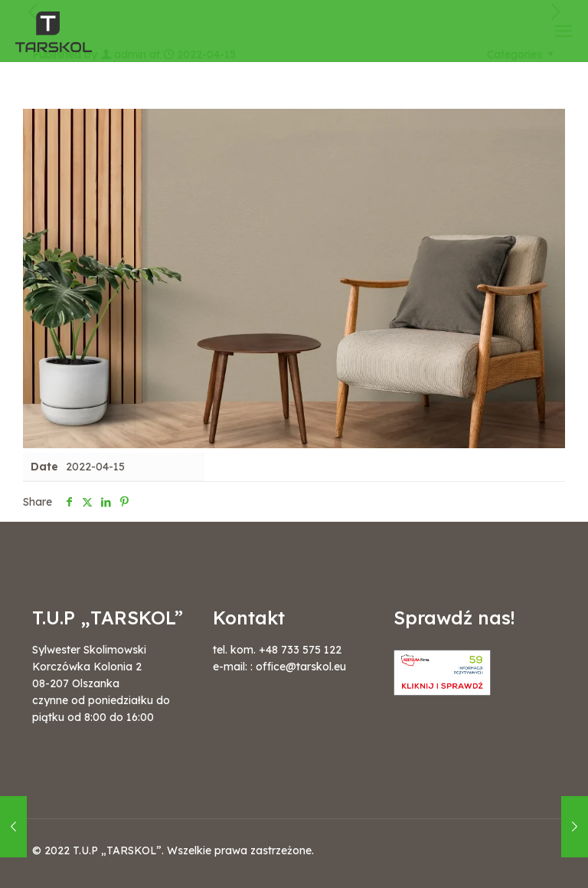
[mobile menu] (563, 31)
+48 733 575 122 (300, 650)
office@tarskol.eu (301, 667)
